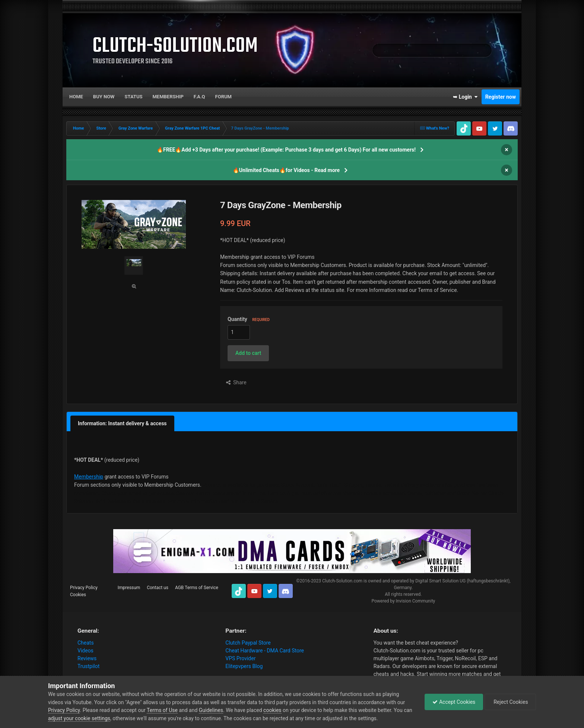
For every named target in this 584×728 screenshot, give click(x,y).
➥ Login (465, 97)
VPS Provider (240, 658)
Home (76, 97)
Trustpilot (88, 666)
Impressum (129, 588)
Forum (223, 97)
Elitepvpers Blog (244, 666)
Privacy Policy (84, 588)
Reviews (87, 658)
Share (236, 382)
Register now (501, 97)
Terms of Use (162, 710)
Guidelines (211, 710)
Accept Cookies (454, 702)
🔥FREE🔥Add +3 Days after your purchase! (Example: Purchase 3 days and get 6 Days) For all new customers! (286, 150)
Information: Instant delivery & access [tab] (122, 423)
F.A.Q (199, 97)
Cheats (86, 643)
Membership (168, 97)
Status (134, 97)
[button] (248, 353)
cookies (272, 710)
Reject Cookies (510, 702)
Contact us (158, 588)
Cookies (78, 595)
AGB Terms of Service (197, 588)
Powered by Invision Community (403, 601)
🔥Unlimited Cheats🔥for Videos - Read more (286, 170)
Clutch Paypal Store (248, 643)
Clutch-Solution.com (342, 581)
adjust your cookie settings (79, 718)
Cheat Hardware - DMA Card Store (265, 651)
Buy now (104, 97)
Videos (85, 651)
